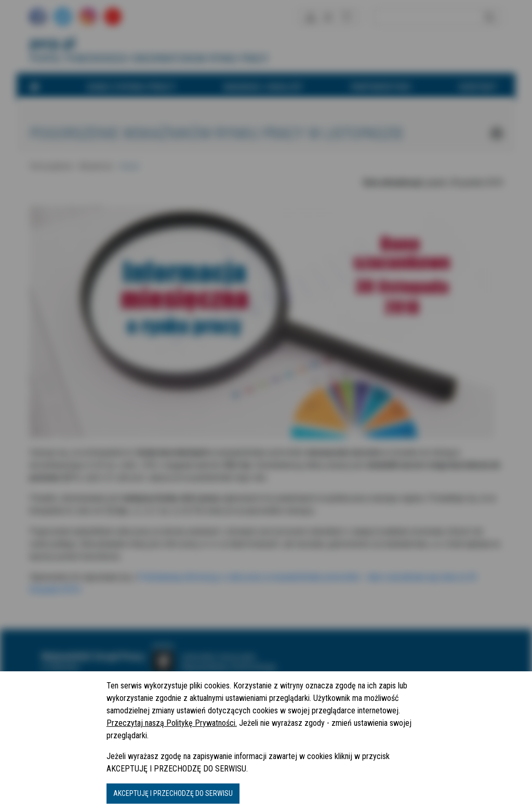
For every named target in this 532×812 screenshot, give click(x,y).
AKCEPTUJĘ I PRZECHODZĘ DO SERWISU (173, 793)
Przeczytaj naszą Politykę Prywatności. (172, 723)
